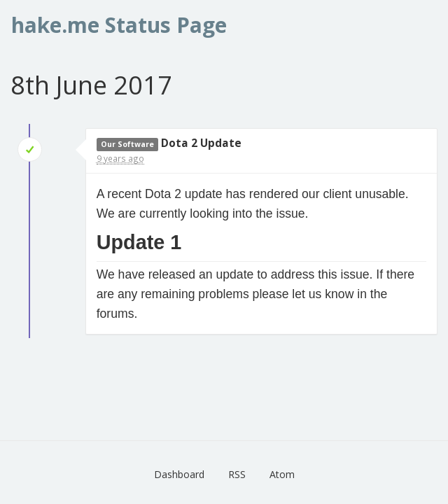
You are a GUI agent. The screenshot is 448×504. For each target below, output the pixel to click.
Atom (282, 474)
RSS (237, 474)
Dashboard (179, 474)
